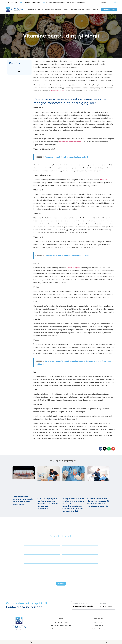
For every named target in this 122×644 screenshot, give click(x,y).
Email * (26, 553)
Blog (88, 10)
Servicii (67, 10)
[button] (101, 449)
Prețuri (81, 10)
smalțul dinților (73, 268)
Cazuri (74, 10)
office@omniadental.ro (84, 606)
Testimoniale (98, 626)
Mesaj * (26, 562)
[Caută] (115, 2)
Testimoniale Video (98, 629)
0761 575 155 (106, 606)
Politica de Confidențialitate (61, 626)
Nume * (26, 544)
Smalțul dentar (58, 91)
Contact (94, 10)
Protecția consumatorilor (61, 629)
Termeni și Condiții (61, 622)
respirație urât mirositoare (70, 142)
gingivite (103, 180)
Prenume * (65, 544)
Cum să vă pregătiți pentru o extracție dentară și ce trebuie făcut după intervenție (48, 503)
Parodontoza (57, 10)
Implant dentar (43, 10)
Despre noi (31, 10)
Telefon (64, 553)
